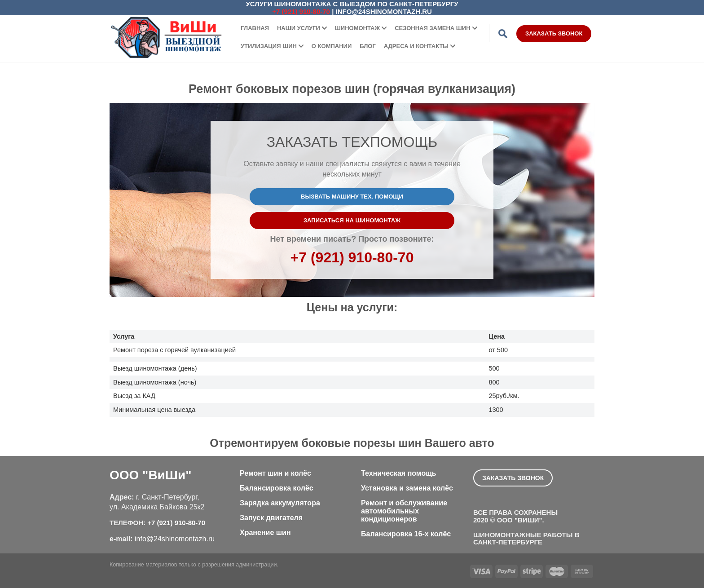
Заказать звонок (554, 33)
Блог (368, 46)
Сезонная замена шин (432, 28)
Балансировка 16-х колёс (406, 534)
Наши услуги (299, 28)
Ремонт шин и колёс (275, 473)
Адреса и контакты (416, 46)
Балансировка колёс (277, 488)
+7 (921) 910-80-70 (301, 11)
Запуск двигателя (271, 518)
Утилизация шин (269, 46)
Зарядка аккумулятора (280, 503)
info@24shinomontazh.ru (384, 11)
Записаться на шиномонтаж (352, 220)
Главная (255, 28)
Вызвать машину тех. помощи (352, 197)
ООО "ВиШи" (150, 475)
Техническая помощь (399, 473)
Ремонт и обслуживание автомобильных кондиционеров (404, 511)
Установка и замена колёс (407, 488)
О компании (332, 46)
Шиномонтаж (358, 28)
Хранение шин (265, 533)
